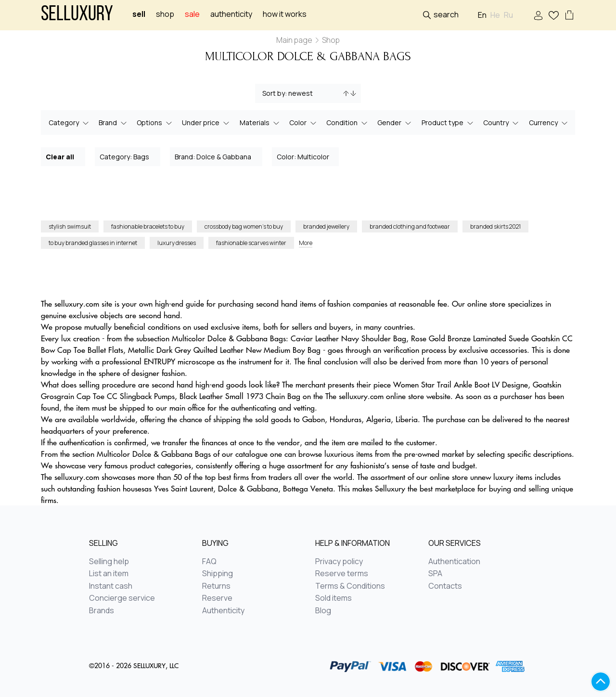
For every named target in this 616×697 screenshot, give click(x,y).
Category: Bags (128, 156)
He (495, 15)
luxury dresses (177, 243)
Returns (216, 586)
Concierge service (122, 598)
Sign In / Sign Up (538, 16)
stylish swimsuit (70, 226)
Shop (165, 14)
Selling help (109, 562)
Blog (323, 611)
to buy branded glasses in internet (93, 243)
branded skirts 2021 (495, 226)
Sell (139, 14)
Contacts (445, 586)
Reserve (217, 598)
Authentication (454, 562)
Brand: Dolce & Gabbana (217, 156)
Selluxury (77, 15)
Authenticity (231, 14)
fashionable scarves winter (251, 243)
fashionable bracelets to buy (148, 226)
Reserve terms (342, 574)
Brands (102, 611)
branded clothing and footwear (410, 226)
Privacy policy (339, 562)
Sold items (334, 598)
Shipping (218, 574)
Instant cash (111, 586)
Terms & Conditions (350, 586)
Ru (508, 15)
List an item (109, 574)
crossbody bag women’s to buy (244, 226)
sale (192, 14)
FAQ (209, 562)
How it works (285, 14)
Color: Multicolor (306, 156)
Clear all (64, 156)
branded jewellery (326, 226)
